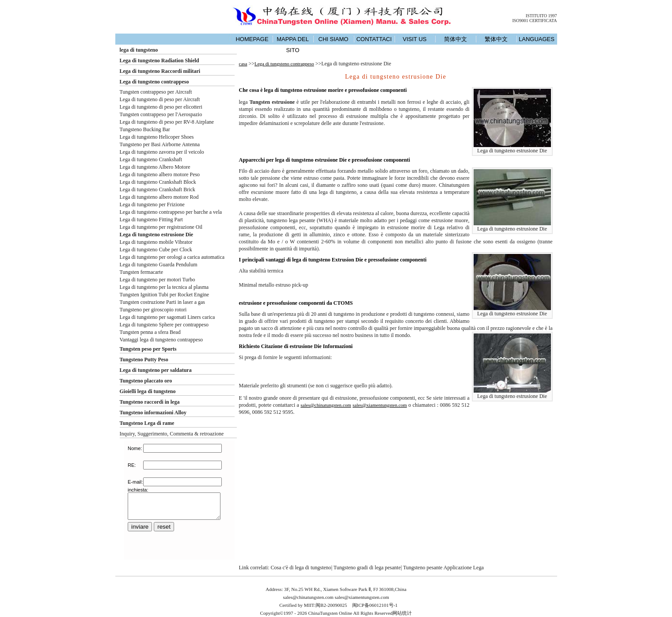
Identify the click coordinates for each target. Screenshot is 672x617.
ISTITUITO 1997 (541, 16)
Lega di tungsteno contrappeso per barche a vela (171, 212)
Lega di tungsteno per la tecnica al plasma (164, 287)
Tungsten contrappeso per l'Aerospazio (161, 114)
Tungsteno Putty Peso (144, 360)
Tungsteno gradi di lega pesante (367, 568)
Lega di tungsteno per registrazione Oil (161, 227)
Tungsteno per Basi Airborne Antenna (160, 144)
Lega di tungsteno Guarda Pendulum (159, 265)
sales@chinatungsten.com (326, 405)
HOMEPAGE (252, 39)
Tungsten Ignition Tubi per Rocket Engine (165, 295)
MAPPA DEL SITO (293, 45)
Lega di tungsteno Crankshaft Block (158, 182)
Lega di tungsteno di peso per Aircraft (160, 99)
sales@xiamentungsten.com (380, 405)
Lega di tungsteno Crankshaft (151, 159)
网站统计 (402, 613)
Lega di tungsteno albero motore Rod (159, 197)
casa (243, 64)
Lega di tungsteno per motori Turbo (158, 280)
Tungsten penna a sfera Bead (150, 332)
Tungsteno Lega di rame (147, 423)
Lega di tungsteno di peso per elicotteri (161, 107)
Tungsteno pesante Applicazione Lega (443, 568)
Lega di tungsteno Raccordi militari (160, 71)
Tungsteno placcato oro (146, 381)
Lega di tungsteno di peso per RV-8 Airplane (167, 122)
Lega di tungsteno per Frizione (152, 204)
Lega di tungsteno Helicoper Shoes (157, 137)
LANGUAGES (537, 39)
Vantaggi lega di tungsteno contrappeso (161, 340)
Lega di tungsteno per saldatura (156, 370)
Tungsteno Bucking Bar (145, 129)
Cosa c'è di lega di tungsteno (301, 568)
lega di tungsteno (139, 50)
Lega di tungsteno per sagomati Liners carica (167, 317)
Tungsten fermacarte (142, 272)
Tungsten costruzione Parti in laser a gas (163, 302)
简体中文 (456, 39)
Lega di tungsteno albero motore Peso (160, 174)
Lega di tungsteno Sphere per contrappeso (164, 325)
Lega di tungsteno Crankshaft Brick (158, 189)
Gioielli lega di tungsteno (148, 391)
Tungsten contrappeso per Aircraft (156, 92)
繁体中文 (496, 39)
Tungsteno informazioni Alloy (153, 413)
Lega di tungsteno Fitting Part (151, 220)
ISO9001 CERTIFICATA (534, 21)
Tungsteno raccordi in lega (150, 402)
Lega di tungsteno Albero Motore (155, 167)
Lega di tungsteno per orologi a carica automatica (172, 257)
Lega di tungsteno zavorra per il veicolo (162, 152)
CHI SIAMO (334, 39)
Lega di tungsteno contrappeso (154, 82)
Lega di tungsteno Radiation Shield (159, 61)
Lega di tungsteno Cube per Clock (156, 250)
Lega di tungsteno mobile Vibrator (156, 242)
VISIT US (415, 39)
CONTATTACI (374, 39)
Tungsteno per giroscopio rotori (153, 310)
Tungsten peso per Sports (148, 349)
